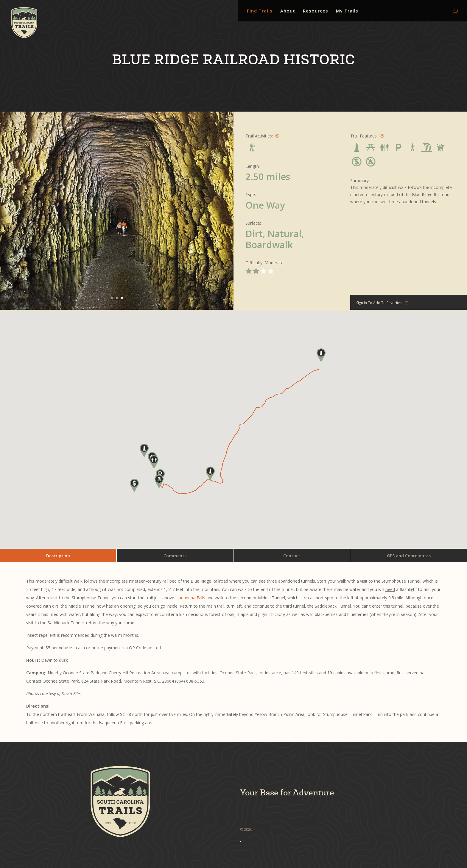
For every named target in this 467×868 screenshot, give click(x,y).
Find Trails (260, 11)
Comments (175, 556)
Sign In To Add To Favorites (379, 303)
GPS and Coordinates (409, 556)
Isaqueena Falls (190, 598)
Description (58, 556)
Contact (292, 556)
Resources (316, 11)
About (288, 11)
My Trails (347, 11)
